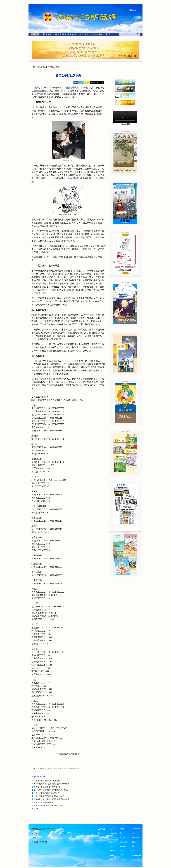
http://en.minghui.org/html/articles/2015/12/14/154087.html (61, 769)
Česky (111, 838)
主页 (33, 67)
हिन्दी (121, 833)
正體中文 (101, 829)
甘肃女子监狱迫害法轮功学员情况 (47, 787)
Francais (112, 859)
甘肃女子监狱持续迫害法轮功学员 (47, 781)
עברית (122, 829)
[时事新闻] (34, 35)
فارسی (111, 855)
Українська (136, 855)
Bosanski (112, 833)
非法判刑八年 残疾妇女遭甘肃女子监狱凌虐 (52, 799)
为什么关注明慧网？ (39, 842)
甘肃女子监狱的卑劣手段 (44, 802)
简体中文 (101, 833)
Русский (135, 833)
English (112, 846)
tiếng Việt (136, 859)
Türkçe (135, 851)
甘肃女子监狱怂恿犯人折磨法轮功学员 (49, 796)
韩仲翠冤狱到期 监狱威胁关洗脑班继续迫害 (52, 784)
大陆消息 (55, 67)
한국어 (122, 855)
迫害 (40, 91)
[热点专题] (47, 35)
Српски (135, 842)
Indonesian (124, 842)
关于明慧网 (36, 833)
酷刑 (64, 161)
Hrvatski (123, 838)
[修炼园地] (72, 35)
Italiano (122, 846)
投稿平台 (35, 838)
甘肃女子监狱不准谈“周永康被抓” (47, 793)
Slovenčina (136, 838)
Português (136, 829)
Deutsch (112, 842)
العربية (111, 829)
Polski (122, 859)
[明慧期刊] (59, 35)
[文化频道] (84, 35)
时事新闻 (43, 67)
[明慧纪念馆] (97, 35)
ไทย (134, 846)
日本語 (122, 851)
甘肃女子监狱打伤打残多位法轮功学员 (49, 805)
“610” (34, 477)
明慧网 (69, 88)
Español (112, 851)
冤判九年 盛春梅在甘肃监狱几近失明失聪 (51, 790)
